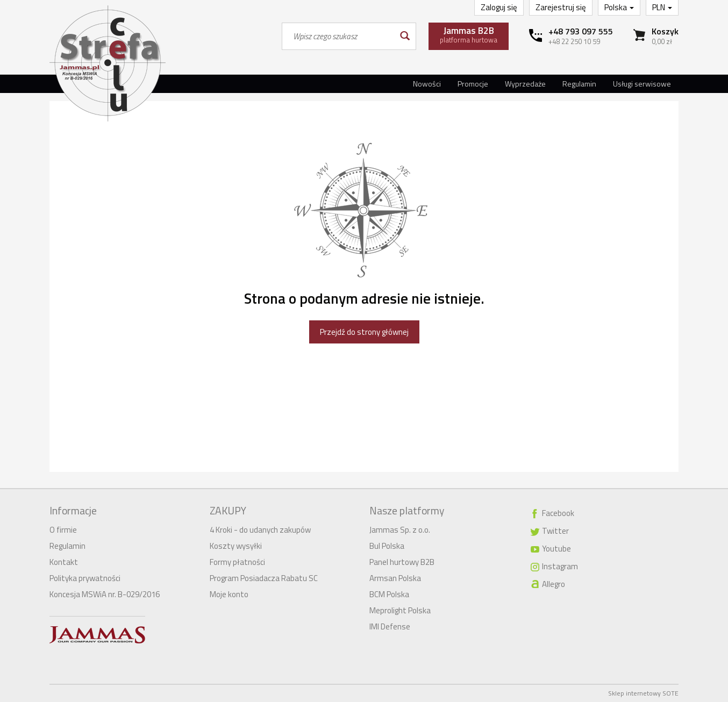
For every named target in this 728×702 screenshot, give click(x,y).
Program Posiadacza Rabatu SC (264, 578)
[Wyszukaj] (404, 36)
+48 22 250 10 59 (574, 41)
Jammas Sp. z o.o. (400, 530)
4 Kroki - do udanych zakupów (260, 530)
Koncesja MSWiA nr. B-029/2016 (105, 594)
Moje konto (229, 594)
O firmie (63, 530)
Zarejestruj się (561, 7)
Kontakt (64, 562)
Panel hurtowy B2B (402, 562)
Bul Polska (387, 546)
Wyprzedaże (525, 84)
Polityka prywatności (85, 578)
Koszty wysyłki (236, 546)
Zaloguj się (499, 7)
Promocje (473, 84)
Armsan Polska (395, 578)
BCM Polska (389, 594)
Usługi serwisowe (642, 84)
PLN (662, 7)
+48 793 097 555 (581, 31)
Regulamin (579, 84)
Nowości (427, 84)
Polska (619, 7)
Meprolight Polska (400, 610)
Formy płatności (237, 562)
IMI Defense (390, 626)
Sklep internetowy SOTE (643, 693)
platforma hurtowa (469, 34)
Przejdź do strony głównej (364, 332)
